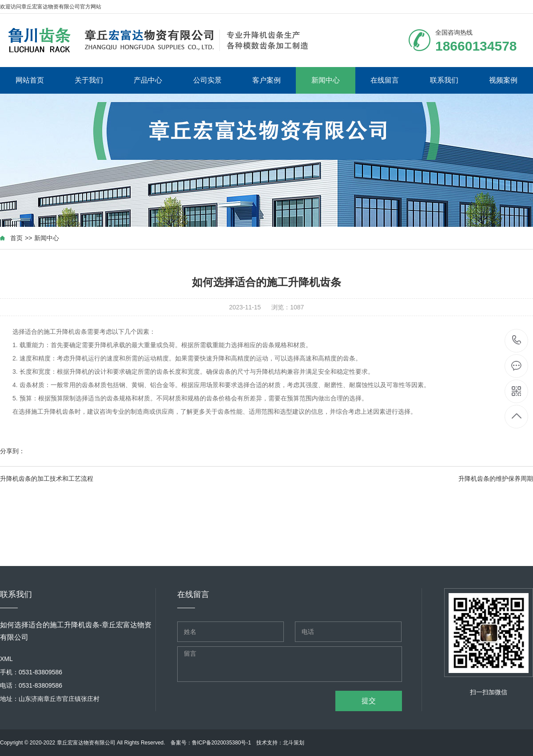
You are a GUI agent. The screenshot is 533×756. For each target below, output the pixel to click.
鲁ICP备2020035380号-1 (221, 743)
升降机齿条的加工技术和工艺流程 (47, 479)
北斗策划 (294, 743)
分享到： (12, 451)
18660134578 (517, 340)
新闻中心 (326, 80)
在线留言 (385, 80)
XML (6, 659)
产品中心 (148, 80)
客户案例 (266, 80)
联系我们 (444, 80)
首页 (16, 238)
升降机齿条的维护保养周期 (496, 479)
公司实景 (207, 80)
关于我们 (89, 80)
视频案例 (503, 80)
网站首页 (30, 80)
